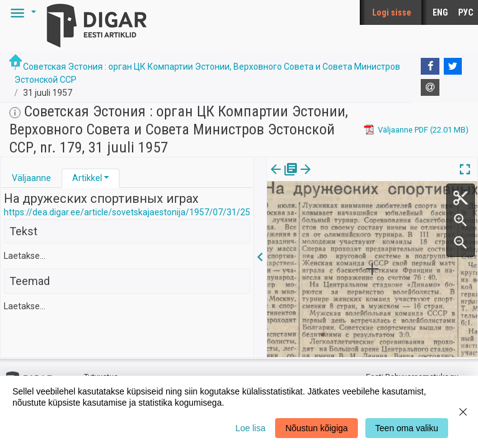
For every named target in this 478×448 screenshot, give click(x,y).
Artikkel (87, 178)
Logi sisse (392, 12)
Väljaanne (31, 178)
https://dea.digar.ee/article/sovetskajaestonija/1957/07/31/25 (127, 212)
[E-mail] (430, 88)
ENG (440, 12)
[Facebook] (430, 67)
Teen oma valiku (407, 428)
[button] (21, 12)
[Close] (463, 412)
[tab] (31, 178)
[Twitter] (453, 67)
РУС (466, 12)
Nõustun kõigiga (316, 428)
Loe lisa (250, 428)
